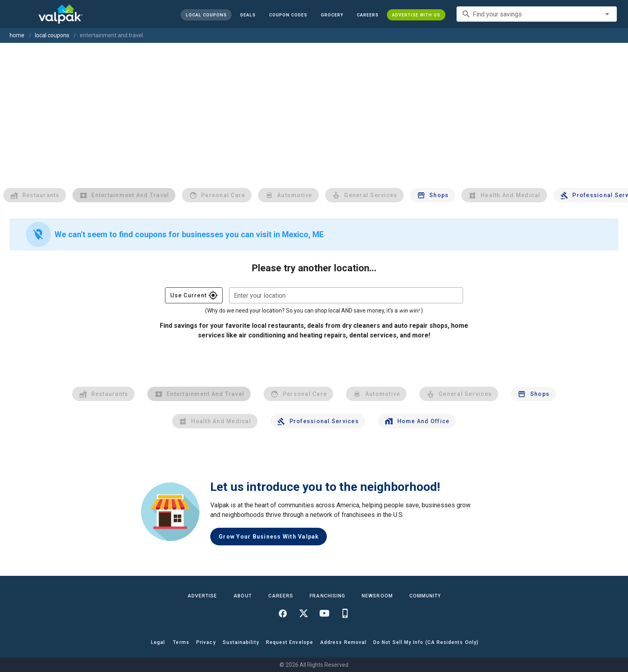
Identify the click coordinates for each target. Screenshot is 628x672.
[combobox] (537, 14)
